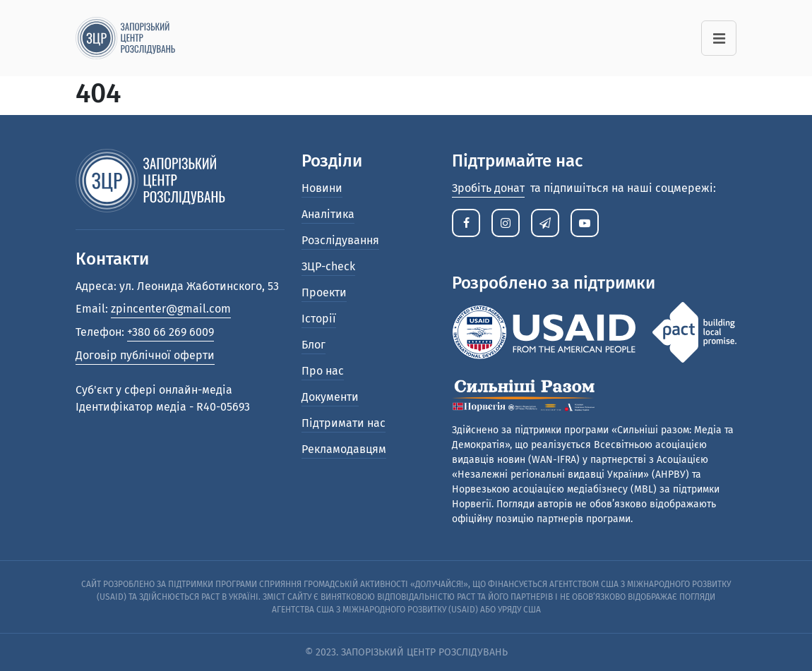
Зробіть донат (488, 188)
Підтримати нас (344, 423)
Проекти (324, 292)
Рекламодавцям (344, 449)
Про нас (323, 371)
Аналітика (328, 214)
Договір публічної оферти (145, 355)
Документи (330, 397)
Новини (322, 188)
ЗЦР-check (328, 266)
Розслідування (340, 240)
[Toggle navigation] (719, 38)
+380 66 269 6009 (171, 332)
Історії (319, 319)
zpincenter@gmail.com (171, 309)
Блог (314, 345)
